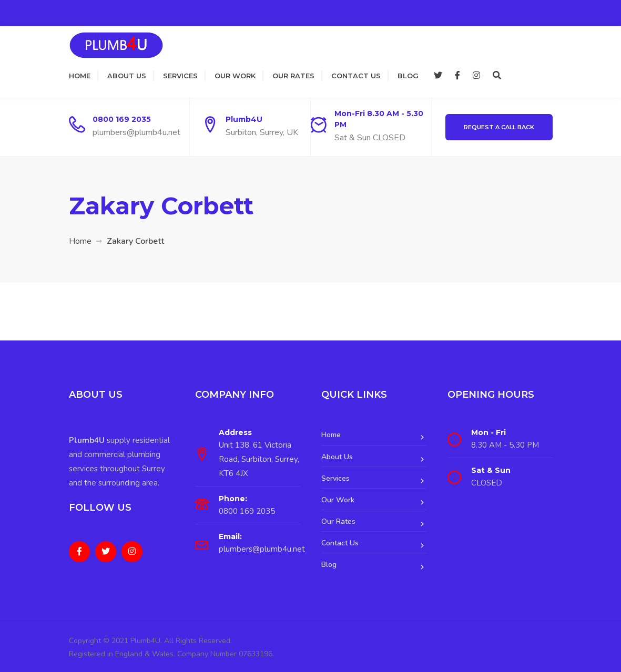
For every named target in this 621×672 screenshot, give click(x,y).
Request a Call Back (499, 127)
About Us (127, 76)
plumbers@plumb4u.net (136, 132)
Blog (408, 76)
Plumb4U (244, 119)
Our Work (235, 76)
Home (80, 76)
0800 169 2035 (122, 119)
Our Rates (293, 76)
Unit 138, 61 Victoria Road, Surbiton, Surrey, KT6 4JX (259, 459)
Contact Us (356, 76)
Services (180, 76)
